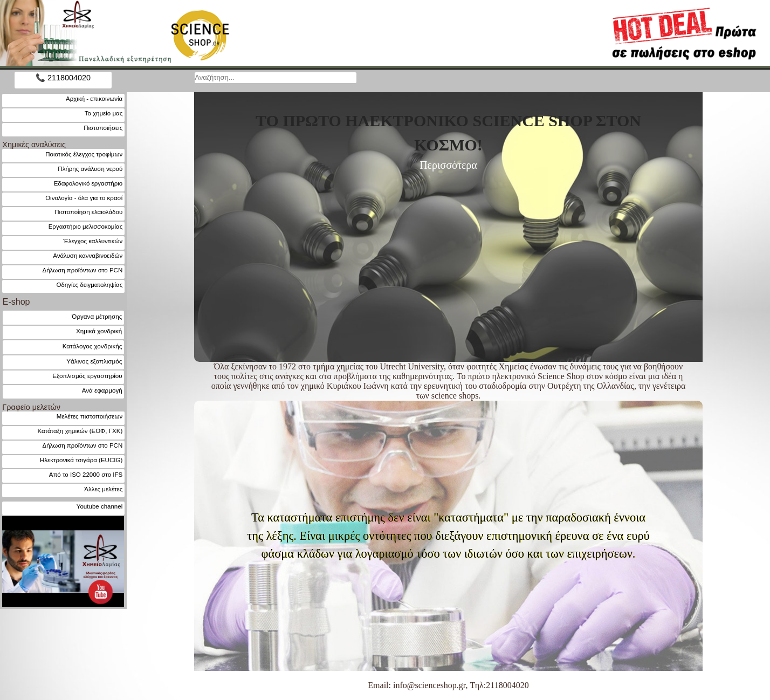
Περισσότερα (448, 165)
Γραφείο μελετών (31, 407)
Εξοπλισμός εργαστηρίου (87, 376)
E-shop (16, 302)
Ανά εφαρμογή (102, 390)
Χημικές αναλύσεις (34, 145)
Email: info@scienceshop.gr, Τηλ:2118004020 (448, 685)
